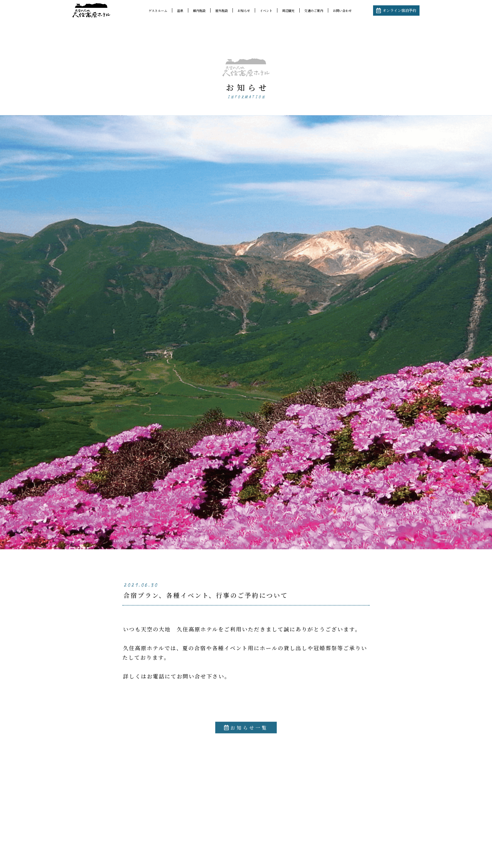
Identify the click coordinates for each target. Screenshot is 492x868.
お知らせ (244, 11)
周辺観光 (288, 11)
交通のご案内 (314, 11)
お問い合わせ (342, 11)
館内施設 (199, 11)
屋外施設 (222, 11)
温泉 (180, 11)
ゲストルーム (158, 11)
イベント (266, 11)
